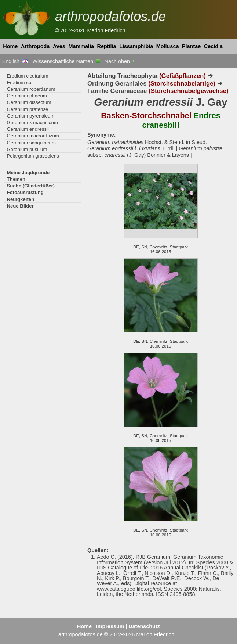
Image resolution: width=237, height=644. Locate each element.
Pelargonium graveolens (33, 156)
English (15, 61)
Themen (16, 179)
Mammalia (81, 46)
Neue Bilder (20, 206)
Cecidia (213, 46)
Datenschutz (144, 626)
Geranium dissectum (29, 102)
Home (10, 46)
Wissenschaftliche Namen (66, 61)
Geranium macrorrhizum (33, 136)
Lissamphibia (136, 46)
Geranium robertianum (31, 89)
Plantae (191, 46)
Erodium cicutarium (27, 76)
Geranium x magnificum (32, 123)
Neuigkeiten (20, 199)
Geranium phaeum (27, 96)
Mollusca (168, 46)
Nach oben (120, 61)
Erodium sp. (19, 82)
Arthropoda (35, 46)
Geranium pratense (27, 109)
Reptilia (107, 46)
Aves (59, 46)
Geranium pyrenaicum (30, 116)
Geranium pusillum (27, 149)
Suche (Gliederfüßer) (31, 186)
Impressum (110, 626)
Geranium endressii (28, 129)
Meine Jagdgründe (28, 172)
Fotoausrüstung (25, 192)
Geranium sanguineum (31, 143)
